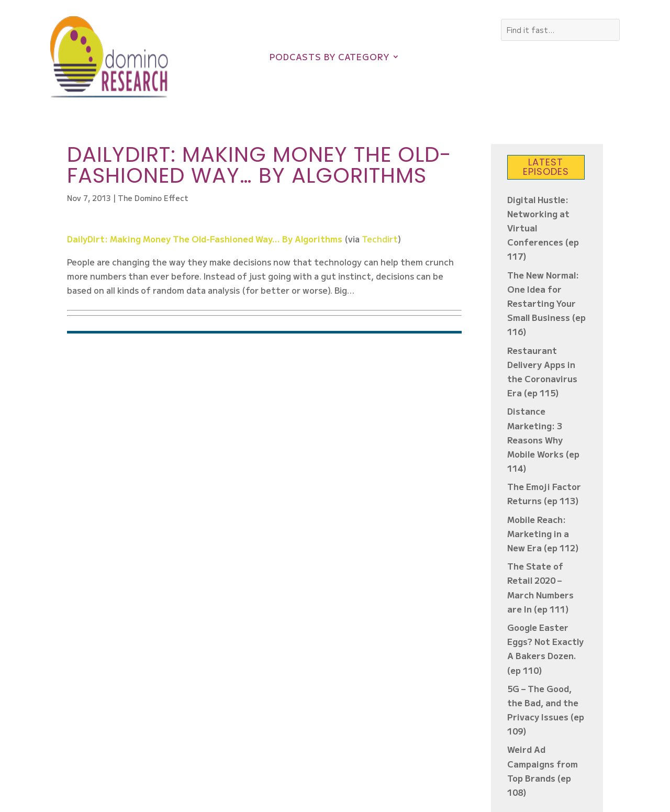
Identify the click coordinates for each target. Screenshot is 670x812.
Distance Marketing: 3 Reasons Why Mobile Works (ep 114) (543, 440)
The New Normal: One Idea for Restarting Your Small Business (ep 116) (546, 303)
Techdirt (380, 239)
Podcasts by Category (330, 58)
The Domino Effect (153, 198)
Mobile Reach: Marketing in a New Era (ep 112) (543, 533)
